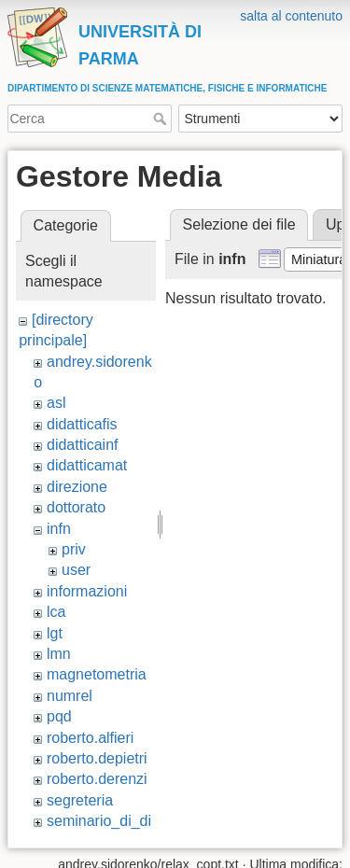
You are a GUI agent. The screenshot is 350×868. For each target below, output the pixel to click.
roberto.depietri (97, 758)
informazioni (87, 591)
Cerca (162, 119)
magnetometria (97, 674)
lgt (55, 633)
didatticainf (83, 445)
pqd (59, 716)
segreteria (80, 800)
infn (59, 529)
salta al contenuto (291, 16)
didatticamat (87, 465)
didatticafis (82, 424)
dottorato (76, 507)
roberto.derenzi (97, 779)
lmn (59, 654)
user (76, 570)
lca (56, 612)
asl (56, 403)
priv (74, 549)
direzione (77, 487)
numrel (70, 696)
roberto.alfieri (90, 738)
